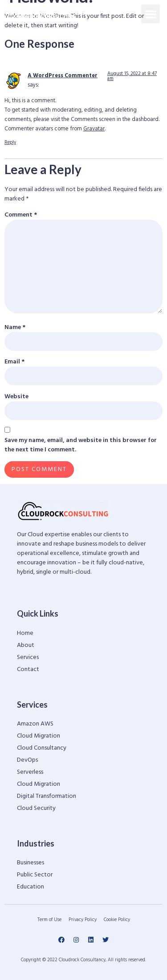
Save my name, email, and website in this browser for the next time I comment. (81, 445)
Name (15, 327)
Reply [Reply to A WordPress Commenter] (10, 142)
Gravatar (94, 129)
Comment (21, 215)
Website (16, 397)
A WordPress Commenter (63, 76)
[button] (151, 14)
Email (14, 362)
